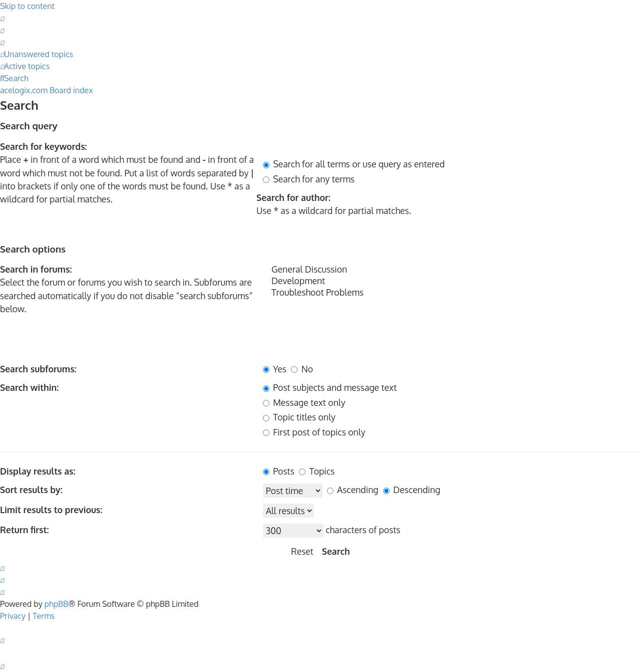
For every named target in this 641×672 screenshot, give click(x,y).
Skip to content (27, 6)
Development (452, 281)
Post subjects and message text (330, 387)
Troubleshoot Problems (452, 292)
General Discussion (452, 269)
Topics (317, 471)
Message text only (304, 402)
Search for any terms (309, 179)
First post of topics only (314, 432)
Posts (279, 471)
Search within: (29, 387)
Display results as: (38, 471)
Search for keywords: (44, 146)
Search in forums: (36, 269)
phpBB (57, 604)
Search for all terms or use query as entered (354, 164)
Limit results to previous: (51, 510)
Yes (275, 369)
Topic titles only (299, 417)
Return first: (24, 530)
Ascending (353, 490)
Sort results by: (31, 490)
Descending (412, 490)
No (302, 369)
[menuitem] (2, 18)
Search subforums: (38, 369)
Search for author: (293, 197)
